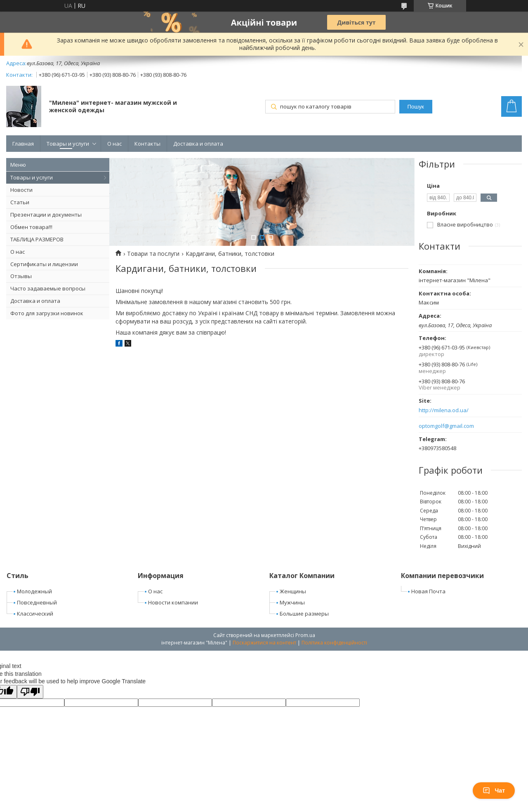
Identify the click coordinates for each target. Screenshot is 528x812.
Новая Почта (428, 591)
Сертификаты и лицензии (44, 264)
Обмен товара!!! (31, 227)
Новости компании (173, 602)
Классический (35, 614)
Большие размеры (304, 614)
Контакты (147, 144)
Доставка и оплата (198, 144)
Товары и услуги (68, 144)
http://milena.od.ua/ (444, 410)
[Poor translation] (30, 692)
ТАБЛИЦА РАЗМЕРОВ (37, 239)
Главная (23, 144)
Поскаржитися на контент (264, 643)
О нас (114, 144)
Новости (21, 190)
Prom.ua (305, 635)
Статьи (20, 202)
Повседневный (37, 602)
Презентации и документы (46, 215)
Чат (494, 791)
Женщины (293, 591)
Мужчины (292, 602)
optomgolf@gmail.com (446, 426)
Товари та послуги (153, 254)
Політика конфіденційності (334, 643)
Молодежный (34, 591)
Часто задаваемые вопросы (48, 288)
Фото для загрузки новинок (47, 313)
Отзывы (21, 276)
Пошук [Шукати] (415, 107)
